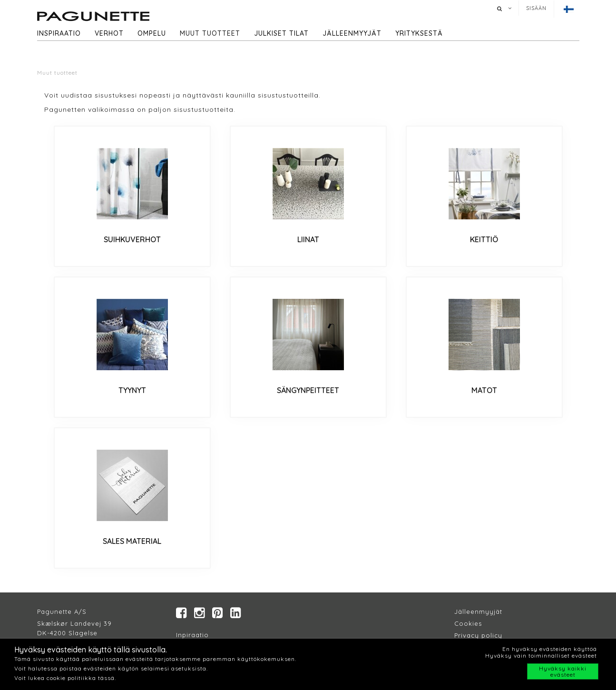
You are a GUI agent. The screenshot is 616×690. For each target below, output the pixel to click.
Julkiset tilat (281, 33)
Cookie (466, 623)
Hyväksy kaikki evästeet (563, 671)
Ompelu (152, 33)
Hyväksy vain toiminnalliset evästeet (541, 655)
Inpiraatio (192, 635)
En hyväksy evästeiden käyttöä (550, 649)
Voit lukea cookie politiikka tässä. (65, 678)
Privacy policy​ (478, 635)
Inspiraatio (59, 33)
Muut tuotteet (210, 33)
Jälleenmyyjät (352, 33)
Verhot (109, 33)
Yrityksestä (419, 33)
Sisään (536, 8)
